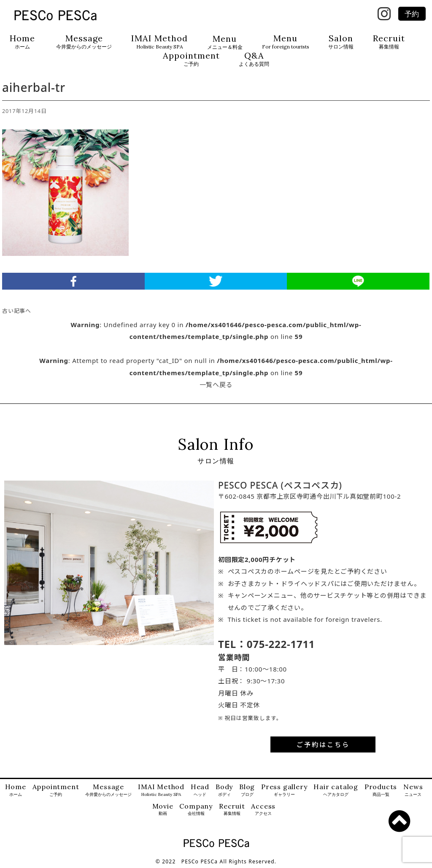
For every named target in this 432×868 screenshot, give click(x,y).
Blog (247, 790)
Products (381, 790)
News (413, 790)
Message (84, 42)
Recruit (389, 42)
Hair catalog (336, 790)
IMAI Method (159, 42)
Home (22, 42)
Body (224, 790)
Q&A (254, 59)
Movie (163, 810)
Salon (341, 42)
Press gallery (284, 790)
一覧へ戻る (216, 384)
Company (196, 810)
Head (200, 790)
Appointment (191, 59)
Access (263, 810)
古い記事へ (17, 311)
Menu (225, 42)
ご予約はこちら (323, 744)
